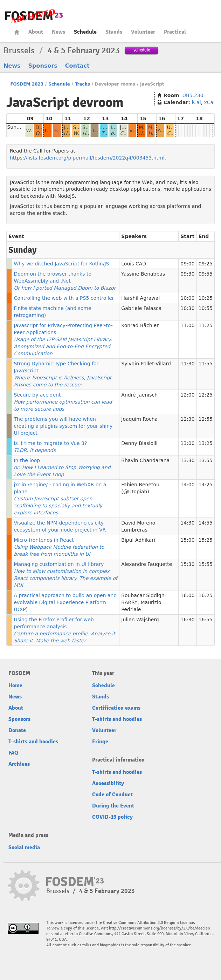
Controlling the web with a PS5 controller (64, 298)
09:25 (206, 264)
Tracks (82, 84)
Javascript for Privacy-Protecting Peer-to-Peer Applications (63, 339)
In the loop (62, 467)
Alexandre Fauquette (147, 564)
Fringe (100, 742)
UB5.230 (193, 95)
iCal (196, 102)
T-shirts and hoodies (33, 742)
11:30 (187, 364)
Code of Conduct (112, 795)
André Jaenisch (139, 395)
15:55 (206, 564)
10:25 (206, 298)
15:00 (187, 540)
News (58, 32)
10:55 (206, 308)
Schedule (85, 32)
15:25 (206, 540)
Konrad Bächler (140, 325)
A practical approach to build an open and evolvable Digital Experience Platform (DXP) (65, 602)
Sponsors (43, 66)
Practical (175, 32)
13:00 (187, 443)
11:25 (206, 325)
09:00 (187, 264)
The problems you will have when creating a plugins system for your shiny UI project (63, 426)
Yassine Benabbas (143, 274)
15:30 (187, 564)
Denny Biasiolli (139, 443)
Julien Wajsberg (140, 620)
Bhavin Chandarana (145, 460)
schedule (142, 50)
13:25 (206, 443)
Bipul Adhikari (138, 540)
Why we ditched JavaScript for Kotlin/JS (61, 264)
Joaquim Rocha (139, 419)
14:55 (206, 523)
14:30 (187, 523)
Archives (19, 764)
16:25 (206, 595)
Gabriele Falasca (141, 308)
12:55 (206, 419)
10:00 (187, 298)
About (36, 32)
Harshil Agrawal (140, 298)
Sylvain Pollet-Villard (146, 364)
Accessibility (108, 783)
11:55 (206, 364)
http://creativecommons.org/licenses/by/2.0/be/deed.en (160, 928)
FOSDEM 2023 (27, 84)
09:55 (206, 274)
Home (17, 32)
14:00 (187, 485)
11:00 (187, 325)
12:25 (206, 395)
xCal (209, 102)
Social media (24, 847)
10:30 (187, 308)
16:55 (206, 620)
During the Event (113, 806)
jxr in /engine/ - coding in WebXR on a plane (60, 499)
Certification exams (116, 708)
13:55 (206, 460)
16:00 (187, 595)
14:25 (206, 485)
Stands (114, 32)
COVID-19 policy (112, 817)
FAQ (13, 753)
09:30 (187, 274)
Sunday (16, 127)
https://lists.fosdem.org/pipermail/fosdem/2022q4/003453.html (87, 158)
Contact (77, 66)
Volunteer (143, 32)
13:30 (187, 460)
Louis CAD (134, 264)
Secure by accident (63, 402)
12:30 (187, 419)
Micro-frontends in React (59, 547)
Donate (17, 730)
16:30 (187, 620)
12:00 (187, 395)
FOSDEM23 (34, 16)
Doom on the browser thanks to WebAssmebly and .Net (65, 281)
